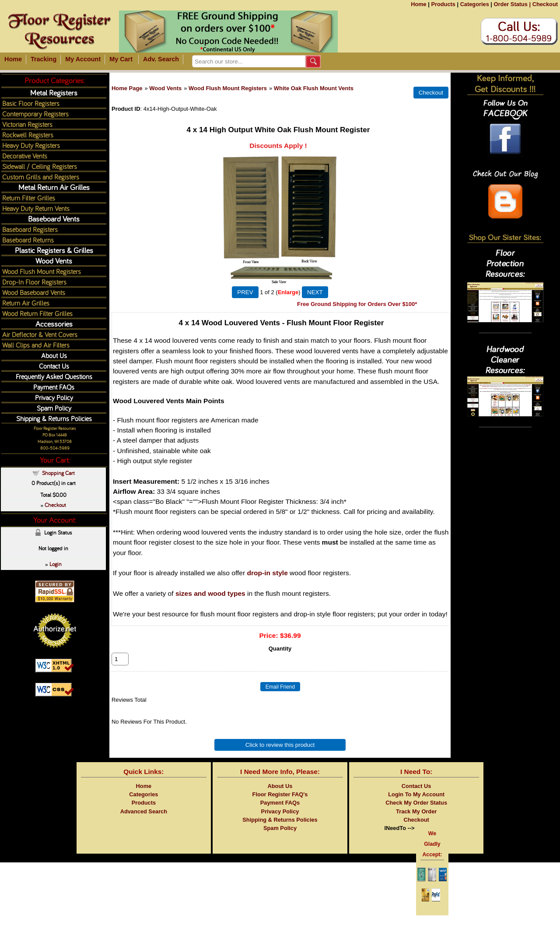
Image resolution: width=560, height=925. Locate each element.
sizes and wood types (210, 593)
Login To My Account (416, 804)
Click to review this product (280, 754)
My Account (83, 59)
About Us (54, 355)
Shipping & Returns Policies (54, 418)
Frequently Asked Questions (54, 376)
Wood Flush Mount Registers (228, 88)
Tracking (44, 59)
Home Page (127, 88)
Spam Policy (54, 408)
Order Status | (512, 4)
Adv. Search (161, 59)
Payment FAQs (54, 387)
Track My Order (416, 821)
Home (419, 4)
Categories (475, 4)
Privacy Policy (54, 397)
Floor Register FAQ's (280, 804)
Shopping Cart (58, 473)
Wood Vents (165, 88)
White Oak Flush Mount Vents (314, 88)
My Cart (121, 59)
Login (56, 564)
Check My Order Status (416, 812)
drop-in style (267, 573)
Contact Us (54, 366)
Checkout (545, 4)
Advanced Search (144, 821)
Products (443, 4)
